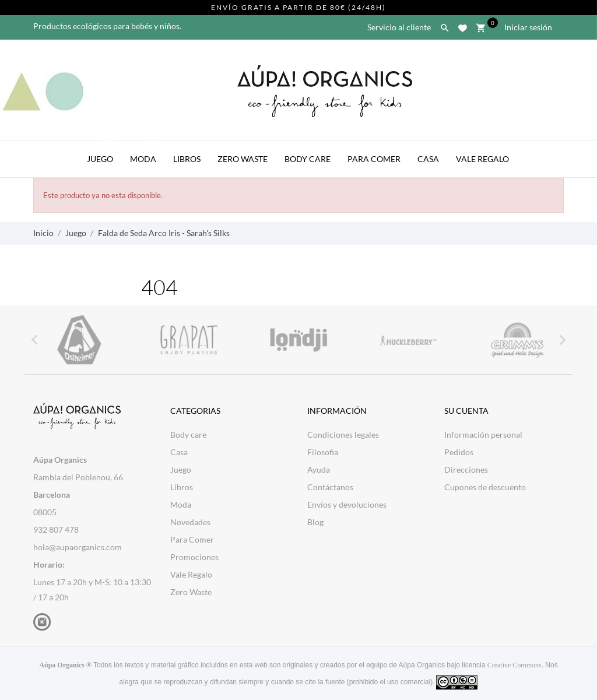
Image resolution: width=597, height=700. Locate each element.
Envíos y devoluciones (347, 504)
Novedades (190, 522)
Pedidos (459, 452)
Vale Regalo (482, 159)
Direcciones (466, 469)
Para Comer (374, 159)
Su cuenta (466, 411)
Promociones (194, 557)
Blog (315, 522)
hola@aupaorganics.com (78, 547)
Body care (188, 435)
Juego (103, 152)
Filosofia (323, 452)
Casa (428, 159)
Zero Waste (243, 159)
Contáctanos (330, 487)
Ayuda (319, 469)
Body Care (308, 159)
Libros (187, 159)
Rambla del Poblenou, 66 (78, 477)
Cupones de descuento (485, 487)
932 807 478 (56, 530)
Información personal (483, 435)
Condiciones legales (343, 435)
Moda (146, 152)
